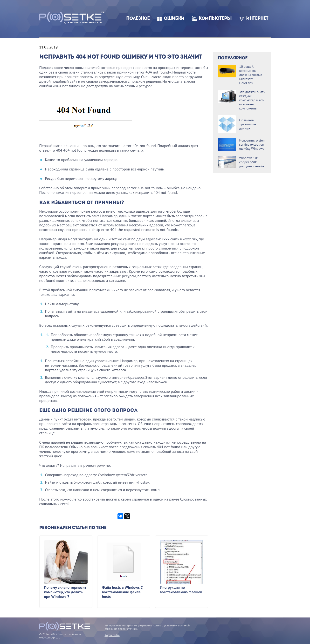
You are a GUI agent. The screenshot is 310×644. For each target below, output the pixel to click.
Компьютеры (215, 19)
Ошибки (174, 19)
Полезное (138, 19)
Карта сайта (112, 635)
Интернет (257, 19)
